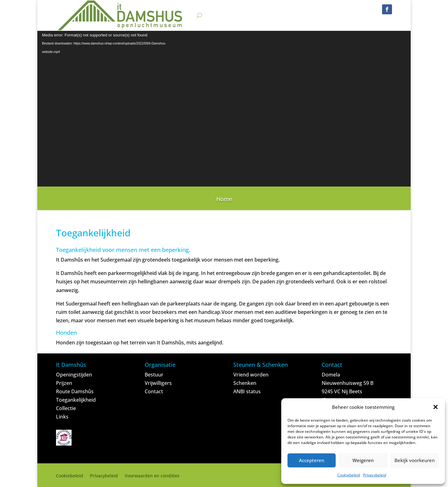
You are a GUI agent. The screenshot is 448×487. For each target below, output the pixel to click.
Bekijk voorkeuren (415, 460)
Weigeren (363, 460)
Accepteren (312, 460)
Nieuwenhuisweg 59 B (348, 383)
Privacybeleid (375, 475)
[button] (436, 407)
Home (224, 200)
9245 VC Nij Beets (342, 391)
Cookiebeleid (349, 475)
